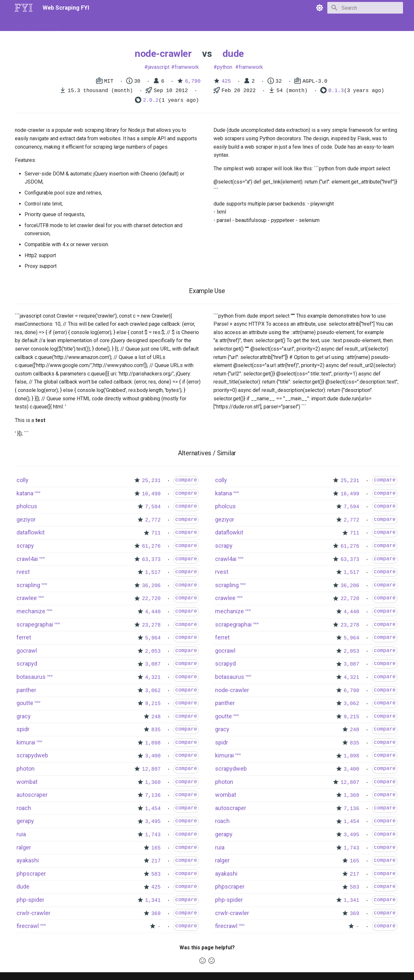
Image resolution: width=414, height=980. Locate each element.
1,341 (153, 901)
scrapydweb (32, 755)
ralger (24, 847)
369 (156, 914)
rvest (23, 572)
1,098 (153, 743)
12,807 (151, 769)
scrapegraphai (35, 624)
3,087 (153, 664)
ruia (21, 834)
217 (156, 861)
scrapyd (27, 664)
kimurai (26, 742)
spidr (23, 729)
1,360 (153, 783)
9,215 (153, 704)
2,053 (153, 651)
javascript (159, 67)
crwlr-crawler (33, 913)
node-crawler (163, 53)
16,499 (151, 494)
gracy (24, 716)
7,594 (153, 507)
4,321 (153, 678)
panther (26, 690)
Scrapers (189, 24)
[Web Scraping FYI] (24, 8)
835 (156, 730)
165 (156, 848)
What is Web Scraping (37, 24)
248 (156, 717)
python (225, 67)
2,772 (153, 520)
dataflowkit (31, 532)
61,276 (151, 546)
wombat (27, 782)
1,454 (153, 809)
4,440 (153, 612)
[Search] (365, 8)
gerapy (25, 821)
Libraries (164, 24)
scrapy (25, 546)
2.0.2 (151, 100)
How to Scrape (82, 24)
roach (24, 808)
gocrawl (27, 651)
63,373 (151, 560)
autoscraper (32, 795)
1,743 (153, 835)
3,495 (153, 822)
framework (187, 67)
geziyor (26, 519)
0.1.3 (336, 91)
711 (156, 533)
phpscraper (31, 874)
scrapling (28, 585)
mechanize (31, 611)
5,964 (153, 638)
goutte (25, 703)
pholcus (27, 506)
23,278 (151, 625)
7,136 (153, 796)
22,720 (151, 599)
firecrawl (28, 926)
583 (156, 874)
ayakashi (28, 860)
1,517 (153, 573)
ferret (24, 637)
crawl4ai (27, 559)
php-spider (30, 900)
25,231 (151, 481)
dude (233, 53)
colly (22, 480)
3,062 (153, 691)
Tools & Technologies (126, 24)
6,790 (193, 81)
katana (25, 493)
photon (26, 769)
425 (226, 81)
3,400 (153, 756)
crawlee (27, 598)
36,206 (151, 586)
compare (186, 480)
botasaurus (31, 677)
